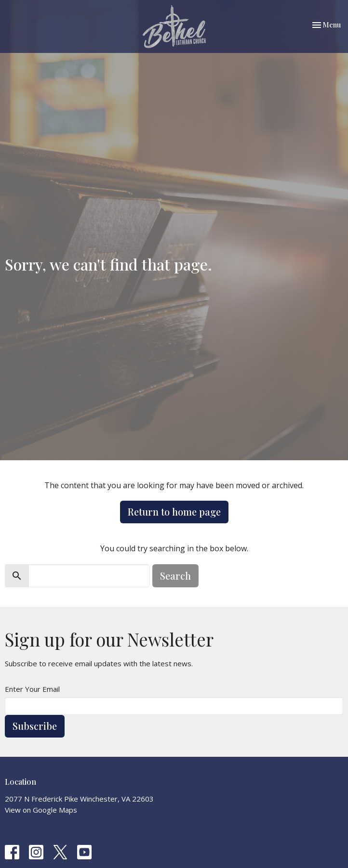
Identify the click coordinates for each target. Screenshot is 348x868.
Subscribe (35, 726)
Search (175, 576)
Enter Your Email (32, 689)
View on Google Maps (41, 810)
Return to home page (174, 512)
